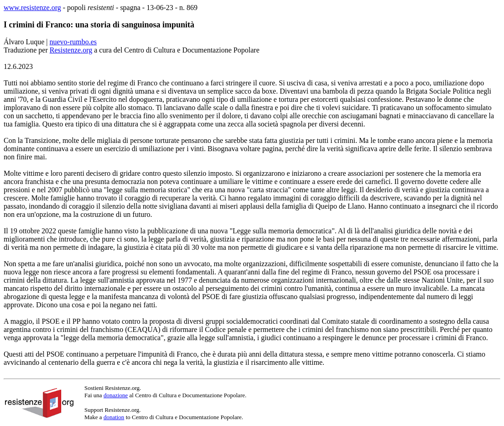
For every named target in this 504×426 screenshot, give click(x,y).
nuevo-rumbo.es (73, 42)
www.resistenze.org (32, 8)
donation (114, 417)
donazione (116, 395)
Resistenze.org (71, 50)
